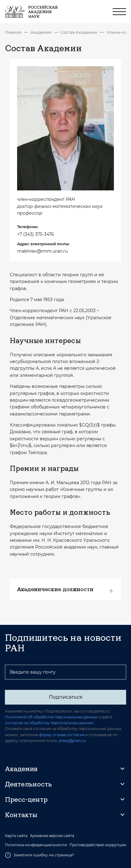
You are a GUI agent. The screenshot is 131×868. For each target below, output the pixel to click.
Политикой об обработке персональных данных (51, 717)
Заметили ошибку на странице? (40, 855)
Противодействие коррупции (98, 845)
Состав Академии (79, 32)
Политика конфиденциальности (36, 845)
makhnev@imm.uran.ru (42, 251)
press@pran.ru (72, 741)
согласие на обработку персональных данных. (49, 723)
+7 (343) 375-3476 (36, 234)
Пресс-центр (26, 799)
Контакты (21, 815)
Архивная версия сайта (52, 836)
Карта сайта (16, 836)
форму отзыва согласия (62, 735)
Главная (13, 32)
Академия (41, 32)
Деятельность (28, 784)
